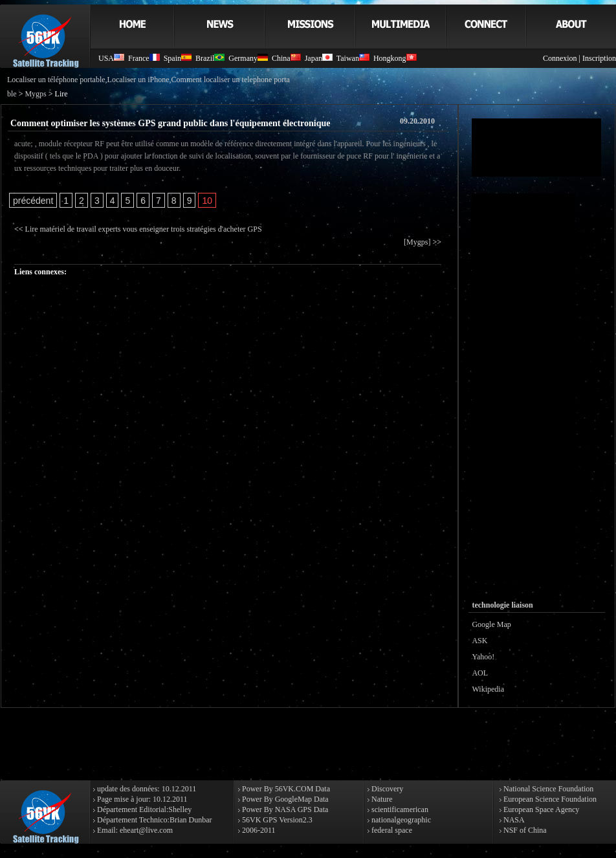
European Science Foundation (549, 799)
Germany (248, 58)
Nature (381, 799)
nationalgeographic (400, 820)
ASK (479, 641)
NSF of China (524, 830)
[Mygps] (417, 242)
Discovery (386, 789)
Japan (319, 58)
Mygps (35, 94)
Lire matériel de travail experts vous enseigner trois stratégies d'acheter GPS (144, 229)
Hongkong (395, 58)
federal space (391, 830)
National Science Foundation (547, 789)
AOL (480, 673)
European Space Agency (540, 809)
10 (207, 201)
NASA (513, 820)
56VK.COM (294, 789)
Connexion (560, 58)
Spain (178, 58)
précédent (33, 201)
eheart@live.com (146, 830)
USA (111, 58)
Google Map (491, 624)
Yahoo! (483, 657)
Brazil (210, 58)
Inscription (599, 58)
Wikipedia (488, 689)
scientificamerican (399, 809)
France (144, 58)
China (286, 58)
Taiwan (353, 58)
